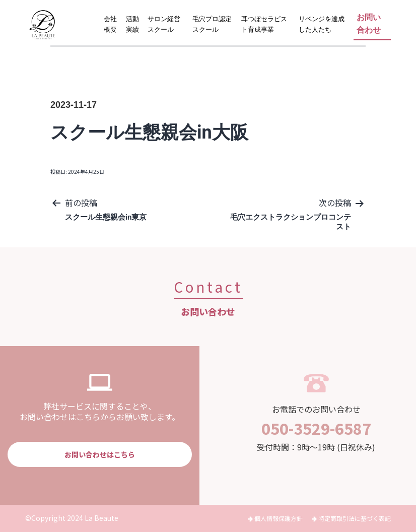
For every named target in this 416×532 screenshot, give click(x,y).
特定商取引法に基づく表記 (351, 518)
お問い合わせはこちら (100, 454)
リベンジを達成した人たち (322, 24)
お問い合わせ (369, 24)
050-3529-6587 (316, 428)
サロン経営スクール (164, 24)
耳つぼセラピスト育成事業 (264, 24)
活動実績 (132, 24)
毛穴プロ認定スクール (212, 24)
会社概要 (110, 24)
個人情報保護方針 (276, 518)
